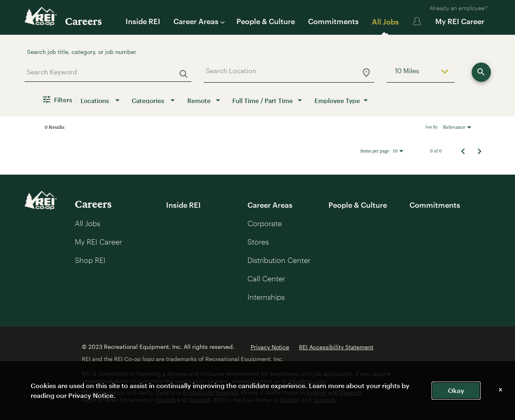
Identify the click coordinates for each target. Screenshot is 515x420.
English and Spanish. (211, 392)
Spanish (351, 392)
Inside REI (143, 21)
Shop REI (90, 260)
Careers (83, 21)
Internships (266, 297)
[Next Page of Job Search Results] (479, 151)
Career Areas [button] (198, 21)
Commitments (333, 21)
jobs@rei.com (307, 381)
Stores (258, 242)
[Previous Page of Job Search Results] (463, 151)
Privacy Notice (270, 347)
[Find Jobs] (481, 72)
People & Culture (266, 21)
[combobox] (105, 72)
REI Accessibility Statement (336, 347)
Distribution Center (279, 260)
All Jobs (385, 22)
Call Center (266, 279)
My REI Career (460, 21)
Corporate (265, 223)
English (317, 392)
